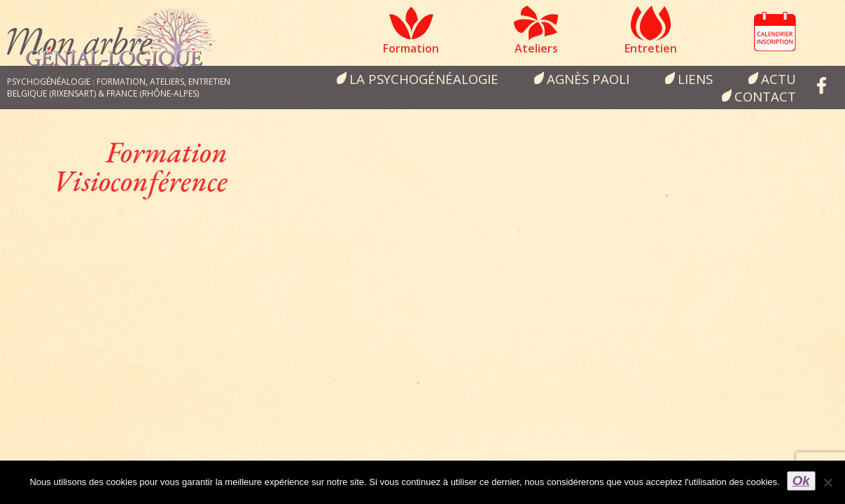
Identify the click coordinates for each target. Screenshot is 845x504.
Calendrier (775, 31)
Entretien (651, 48)
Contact (765, 96)
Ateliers (536, 48)
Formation (411, 48)
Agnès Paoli (588, 79)
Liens (695, 79)
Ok (801, 481)
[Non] (827, 482)
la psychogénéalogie (424, 79)
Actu (778, 79)
